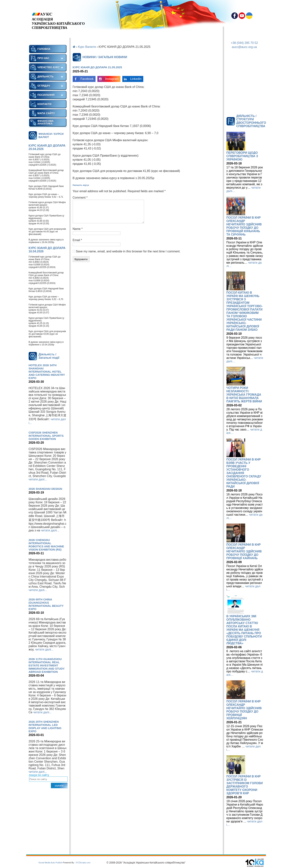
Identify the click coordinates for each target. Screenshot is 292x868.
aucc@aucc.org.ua (244, 47)
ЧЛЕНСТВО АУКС (49, 67)
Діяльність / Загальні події (49, 356)
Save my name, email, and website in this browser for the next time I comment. (128, 256)
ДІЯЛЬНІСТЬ (46, 77)
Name (78, 233)
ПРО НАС (43, 58)
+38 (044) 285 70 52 (244, 43)
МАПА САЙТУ (46, 113)
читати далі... (38, 479)
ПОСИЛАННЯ (46, 95)
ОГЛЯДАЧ (44, 86)
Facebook (83, 79)
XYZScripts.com (83, 863)
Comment (80, 198)
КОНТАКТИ (44, 104)
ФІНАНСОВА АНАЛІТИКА (46, 122)
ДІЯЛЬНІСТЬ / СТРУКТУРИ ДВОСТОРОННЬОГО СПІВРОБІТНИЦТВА (251, 121)
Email (77, 245)
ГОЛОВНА (44, 49)
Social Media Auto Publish (50, 863)
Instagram (108, 79)
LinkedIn (132, 79)
